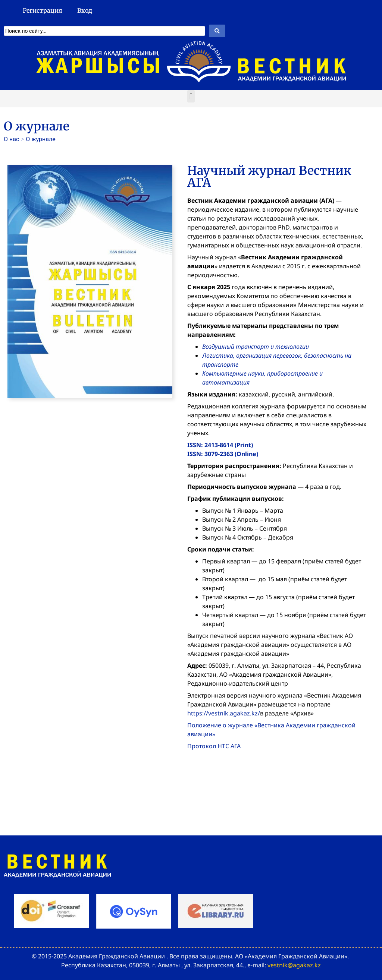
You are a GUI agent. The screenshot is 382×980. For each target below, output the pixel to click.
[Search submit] (217, 31)
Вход (85, 10)
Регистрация (43, 10)
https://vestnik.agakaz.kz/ (224, 713)
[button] (191, 96)
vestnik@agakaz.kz (294, 965)
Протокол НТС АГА (214, 746)
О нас (11, 139)
